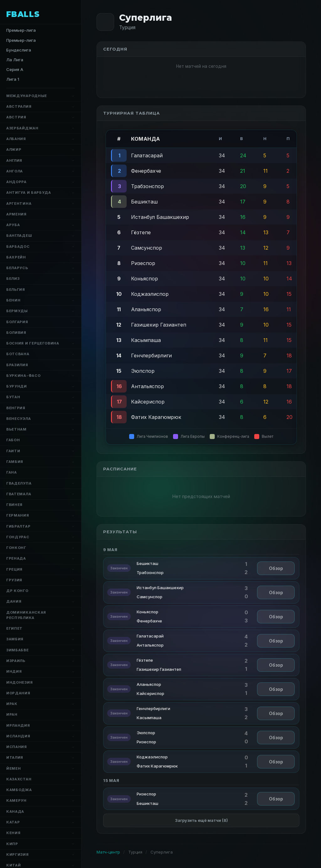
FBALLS (23, 14)
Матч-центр (108, 852)
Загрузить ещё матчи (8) (201, 820)
